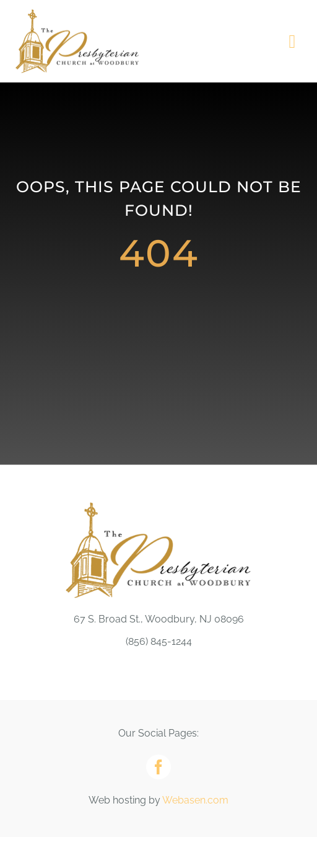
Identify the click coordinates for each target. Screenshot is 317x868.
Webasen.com (195, 800)
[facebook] (158, 767)
